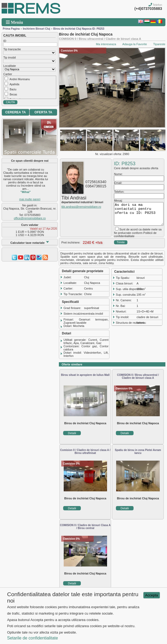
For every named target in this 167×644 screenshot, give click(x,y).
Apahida (14, 84)
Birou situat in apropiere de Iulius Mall (85, 375)
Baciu (13, 89)
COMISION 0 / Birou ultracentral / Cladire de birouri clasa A (138, 376)
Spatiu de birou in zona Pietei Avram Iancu (138, 452)
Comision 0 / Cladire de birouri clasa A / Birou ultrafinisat (85, 452)
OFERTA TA (43, 112)
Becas (13, 95)
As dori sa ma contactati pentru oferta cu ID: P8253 (139, 214)
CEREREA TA (16, 112)
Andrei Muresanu (20, 79)
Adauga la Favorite (135, 44)
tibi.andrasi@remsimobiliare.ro (81, 207)
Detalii (72, 433)
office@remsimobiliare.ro (30, 218)
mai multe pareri (30, 199)
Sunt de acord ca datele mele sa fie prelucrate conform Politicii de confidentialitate (138, 233)
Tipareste (159, 44)
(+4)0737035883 (148, 9)
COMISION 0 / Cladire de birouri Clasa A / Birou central (85, 527)
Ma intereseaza (106, 44)
